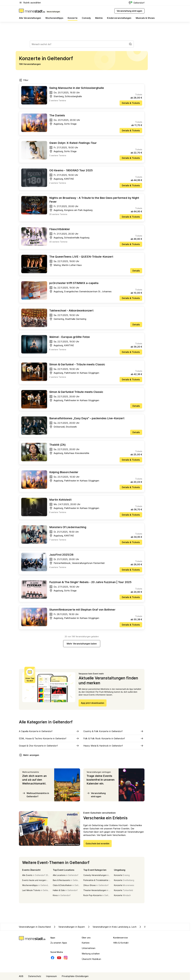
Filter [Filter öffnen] (24, 80)
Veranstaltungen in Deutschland (35, 927)
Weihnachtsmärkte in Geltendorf (36, 795)
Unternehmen (89, 948)
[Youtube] (59, 958)
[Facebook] (53, 958)
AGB (21, 976)
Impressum (51, 976)
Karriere (86, 943)
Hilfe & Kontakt (121, 943)
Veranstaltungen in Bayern (69, 927)
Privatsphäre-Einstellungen (75, 976)
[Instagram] (66, 958)
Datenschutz (35, 976)
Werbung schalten (91, 954)
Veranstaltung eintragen (96, 795)
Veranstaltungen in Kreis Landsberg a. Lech (112, 927)
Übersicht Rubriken (91, 959)
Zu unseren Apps (59, 943)
